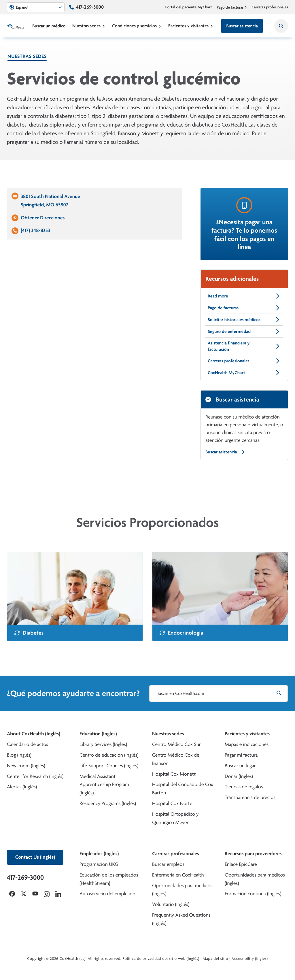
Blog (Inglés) (19, 755)
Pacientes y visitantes (191, 26)
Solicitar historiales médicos (244, 320)
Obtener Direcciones (43, 218)
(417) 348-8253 (35, 230)
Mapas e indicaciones (247, 744)
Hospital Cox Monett (174, 774)
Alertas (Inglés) (22, 787)
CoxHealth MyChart (244, 373)
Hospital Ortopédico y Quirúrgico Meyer (175, 818)
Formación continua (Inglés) (253, 894)
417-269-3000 (90, 7)
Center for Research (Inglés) (35, 776)
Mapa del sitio (215, 959)
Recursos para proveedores (253, 854)
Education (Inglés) (98, 734)
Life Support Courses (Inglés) (109, 766)
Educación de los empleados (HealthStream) (109, 879)
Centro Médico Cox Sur (176, 744)
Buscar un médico (49, 26)
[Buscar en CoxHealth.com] (219, 693)
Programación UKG (99, 864)
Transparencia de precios (250, 797)
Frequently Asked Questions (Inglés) (181, 919)
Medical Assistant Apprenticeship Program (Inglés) (104, 785)
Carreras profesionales (270, 7)
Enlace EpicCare (241, 864)
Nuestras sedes (89, 26)
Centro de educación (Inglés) (109, 755)
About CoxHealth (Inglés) (34, 734)
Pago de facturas (232, 7)
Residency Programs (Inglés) (108, 803)
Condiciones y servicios (137, 26)
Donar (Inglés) (239, 776)
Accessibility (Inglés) (250, 959)
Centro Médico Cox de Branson (176, 759)
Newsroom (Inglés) (26, 766)
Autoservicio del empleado (107, 894)
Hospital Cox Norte (172, 803)
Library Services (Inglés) (103, 744)
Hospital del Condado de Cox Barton (183, 789)
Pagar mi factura (241, 755)
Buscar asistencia (242, 26)
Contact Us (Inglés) (35, 857)
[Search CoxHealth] (281, 26)
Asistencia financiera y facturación (244, 346)
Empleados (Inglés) (99, 854)
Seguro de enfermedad (244, 331)
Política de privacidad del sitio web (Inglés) (161, 959)
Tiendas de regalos (244, 787)
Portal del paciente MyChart (189, 7)
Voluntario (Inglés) (171, 904)
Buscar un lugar (240, 766)
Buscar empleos (168, 864)
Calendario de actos (28, 744)
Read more (244, 296)
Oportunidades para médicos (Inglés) (182, 890)
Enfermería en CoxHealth (178, 875)
